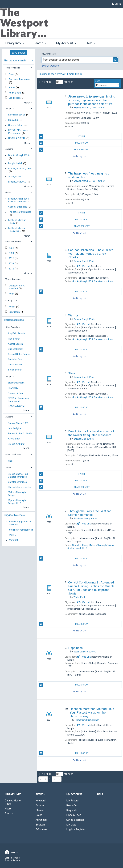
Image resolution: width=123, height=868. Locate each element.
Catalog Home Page (13, 802)
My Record (72, 801)
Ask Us (9, 813)
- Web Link (84, 266)
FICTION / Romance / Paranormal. (19, 132)
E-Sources (41, 829)
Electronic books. (17, 115)
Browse (40, 805)
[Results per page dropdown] (59, 82)
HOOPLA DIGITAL (17, 138)
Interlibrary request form (21, 530)
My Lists (71, 825)
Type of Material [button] (13, 68)
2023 (11, 253)
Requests (72, 810)
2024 (11, 248)
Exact (39, 815)
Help (100, 794)
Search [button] (40, 43)
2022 (11, 258)
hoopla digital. (15, 163)
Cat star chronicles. (18, 207)
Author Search (15, 344)
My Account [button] (66, 43)
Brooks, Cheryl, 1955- (19, 155)
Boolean (40, 825)
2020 (11, 264)
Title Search (14, 339)
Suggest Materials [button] (14, 515)
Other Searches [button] (12, 327)
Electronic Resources (19, 79)
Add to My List (79, 156)
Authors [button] (9, 149)
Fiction (12, 307)
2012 (11, 269)
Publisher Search (17, 359)
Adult (12, 294)
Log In (118, 4)
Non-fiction (14, 312)
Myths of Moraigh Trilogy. (17, 221)
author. (89, 108)
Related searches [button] (14, 320)
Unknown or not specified (17, 287)
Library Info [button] (14, 43)
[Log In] (113, 4)
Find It (62, 136)
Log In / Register (76, 829)
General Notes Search (19, 354)
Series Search (15, 370)
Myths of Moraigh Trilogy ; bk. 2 (17, 230)
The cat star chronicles (20, 212)
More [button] (92, 43)
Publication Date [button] (13, 241)
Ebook (12, 88)
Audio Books (15, 93)
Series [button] (8, 192)
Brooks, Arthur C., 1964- (20, 169)
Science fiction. (16, 125)
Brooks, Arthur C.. (17, 182)
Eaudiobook (15, 98)
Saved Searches (75, 820)
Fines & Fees (74, 815)
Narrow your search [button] (15, 61)
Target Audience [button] (13, 279)
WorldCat (13, 540)
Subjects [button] (10, 108)
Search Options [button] (51, 66)
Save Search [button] (18, 53)
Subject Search (16, 349)
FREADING (13, 120)
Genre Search (15, 365)
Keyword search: (50, 54)
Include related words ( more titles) (61, 74)
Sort (98, 81)
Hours (8, 809)
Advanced (41, 820)
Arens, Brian (14, 177)
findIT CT (13, 535)
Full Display (64, 143)
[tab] (18, 60)
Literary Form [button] (11, 300)
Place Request (64, 150)
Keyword (41, 801)
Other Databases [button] (13, 454)
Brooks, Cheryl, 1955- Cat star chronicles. (19, 200)
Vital (10, 461)
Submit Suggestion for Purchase (20, 523)
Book (11, 74)
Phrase (40, 810)
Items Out (72, 805)
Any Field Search (16, 334)
